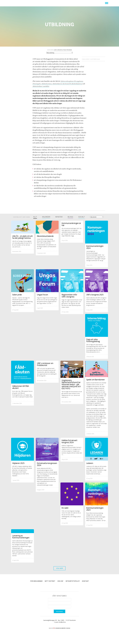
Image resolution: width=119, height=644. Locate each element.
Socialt (82, 217)
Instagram (62, 594)
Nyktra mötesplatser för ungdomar (73, 81)
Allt (35, 217)
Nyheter (59, 217)
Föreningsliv (37, 84)
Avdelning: (60, 50)
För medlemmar (36, 588)
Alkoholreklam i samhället (58, 86)
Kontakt (85, 588)
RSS (66, 594)
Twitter (57, 594)
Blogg (70, 217)
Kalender (46, 217)
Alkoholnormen (48, 84)
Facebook (53, 594)
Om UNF (60, 588)
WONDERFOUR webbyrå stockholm (63, 635)
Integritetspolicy (73, 588)
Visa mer (60, 575)
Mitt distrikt (50, 588)
